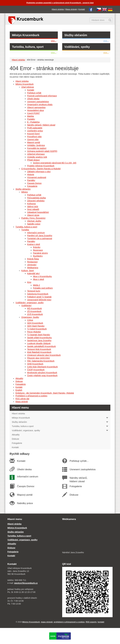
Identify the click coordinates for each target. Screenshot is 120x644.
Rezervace (38, 250)
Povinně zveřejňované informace (42, 96)
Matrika (31, 116)
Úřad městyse (28, 87)
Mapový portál (34, 142)
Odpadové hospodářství (38, 212)
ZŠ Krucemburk (34, 311)
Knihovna (31, 204)
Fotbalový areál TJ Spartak (39, 297)
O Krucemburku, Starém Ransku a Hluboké (41, 169)
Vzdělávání (26, 306)
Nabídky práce (34, 224)
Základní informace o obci (39, 172)
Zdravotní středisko (36, 201)
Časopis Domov (34, 183)
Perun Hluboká (34, 332)
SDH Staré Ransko (36, 326)
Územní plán (33, 139)
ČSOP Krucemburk (36, 370)
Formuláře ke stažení (37, 148)
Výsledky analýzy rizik (37, 157)
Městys (25, 192)
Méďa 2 (36, 285)
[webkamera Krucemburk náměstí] (87, 536)
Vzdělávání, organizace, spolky (30, 303)
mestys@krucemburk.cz (26, 583)
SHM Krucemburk (35, 364)
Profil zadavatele (35, 128)
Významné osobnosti (37, 177)
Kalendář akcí (33, 273)
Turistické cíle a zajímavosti (40, 238)
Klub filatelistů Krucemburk (39, 352)
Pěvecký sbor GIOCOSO (38, 358)
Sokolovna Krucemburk (38, 294)
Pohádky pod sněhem (43, 288)
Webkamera (33, 268)
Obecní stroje (33, 215)
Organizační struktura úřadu (40, 105)
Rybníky (37, 247)
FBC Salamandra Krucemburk (41, 361)
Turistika (25, 230)
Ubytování (32, 265)
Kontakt (82, 9)
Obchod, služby (34, 221)
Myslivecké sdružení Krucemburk (42, 373)
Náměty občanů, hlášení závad (41, 125)
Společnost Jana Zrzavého (39, 341)
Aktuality (19, 378)
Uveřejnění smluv (35, 131)
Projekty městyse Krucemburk (41, 166)
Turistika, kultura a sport (26, 227)
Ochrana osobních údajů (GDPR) (42, 151)
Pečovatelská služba (36, 198)
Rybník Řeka (33, 259)
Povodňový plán (34, 137)
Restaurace (32, 262)
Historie (31, 174)
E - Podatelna (33, 122)
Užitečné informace (36, 154)
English (19, 390)
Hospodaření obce (35, 110)
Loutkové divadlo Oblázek (39, 343)
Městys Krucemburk (26, 35)
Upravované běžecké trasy (39, 300)
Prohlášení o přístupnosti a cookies (31, 396)
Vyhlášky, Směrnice (36, 145)
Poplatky (31, 119)
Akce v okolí (38, 279)
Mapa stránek (71, 9)
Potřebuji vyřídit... (79, 461)
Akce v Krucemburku (42, 276)
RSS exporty (91, 622)
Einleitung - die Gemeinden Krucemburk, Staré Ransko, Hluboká (45, 393)
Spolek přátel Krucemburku (39, 338)
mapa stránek (47, 622)
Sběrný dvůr (33, 207)
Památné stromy (40, 253)
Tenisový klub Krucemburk (39, 349)
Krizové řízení (33, 134)
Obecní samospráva (36, 107)
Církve (30, 320)
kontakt (101, 622)
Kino (29, 282)
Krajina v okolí (34, 244)
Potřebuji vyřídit (34, 93)
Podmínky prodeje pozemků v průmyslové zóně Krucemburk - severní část (60, 3)
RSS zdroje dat (22, 399)
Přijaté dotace (33, 160)
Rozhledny (38, 256)
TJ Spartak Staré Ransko (39, 335)
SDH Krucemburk (35, 323)
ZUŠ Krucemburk (35, 314)
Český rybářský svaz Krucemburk (42, 375)
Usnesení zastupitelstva (38, 102)
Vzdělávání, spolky (77, 47)
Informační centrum (36, 233)
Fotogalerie (32, 186)
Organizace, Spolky (30, 317)
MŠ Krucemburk (34, 308)
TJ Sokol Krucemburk (37, 329)
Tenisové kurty (34, 291)
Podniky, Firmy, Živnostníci (33, 218)
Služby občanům (76, 35)
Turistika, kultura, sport (28, 47)
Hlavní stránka (58, 9)
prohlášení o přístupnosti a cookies (69, 622)
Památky (31, 180)
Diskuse (19, 381)
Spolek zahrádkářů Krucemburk (41, 346)
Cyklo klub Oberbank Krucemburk (42, 367)
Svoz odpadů (33, 209)
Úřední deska (33, 99)
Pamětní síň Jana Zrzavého (40, 236)
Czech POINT (33, 113)
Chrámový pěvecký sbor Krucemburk (44, 355)
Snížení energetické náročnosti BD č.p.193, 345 (55, 163)
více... (54, 41)
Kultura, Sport (28, 271)
